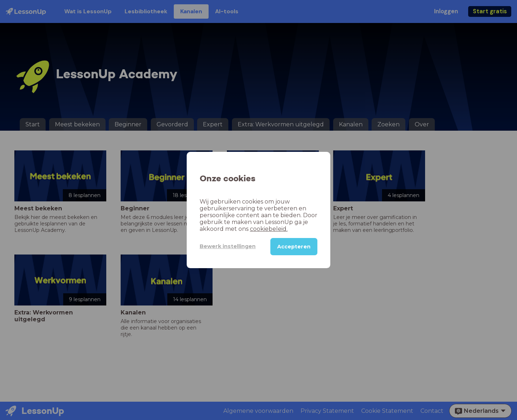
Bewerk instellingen (228, 246)
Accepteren (294, 247)
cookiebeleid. (269, 229)
